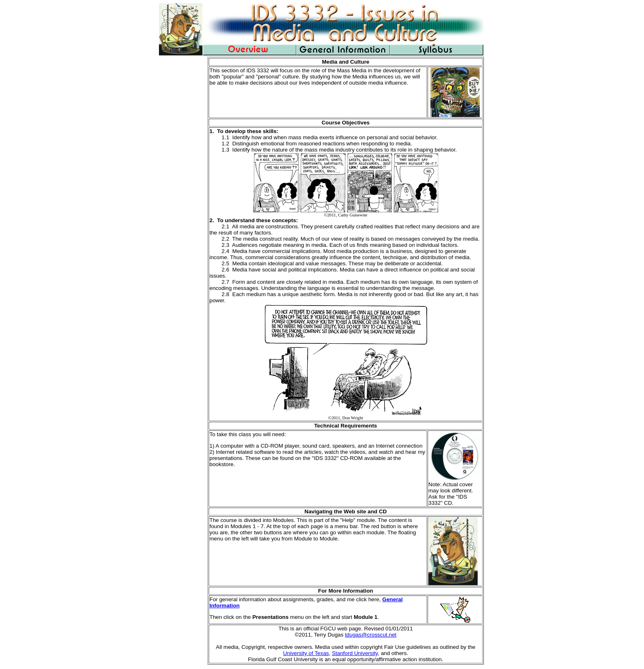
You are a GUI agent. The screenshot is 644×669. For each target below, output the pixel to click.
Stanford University (355, 653)
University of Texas (306, 653)
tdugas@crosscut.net (371, 635)
